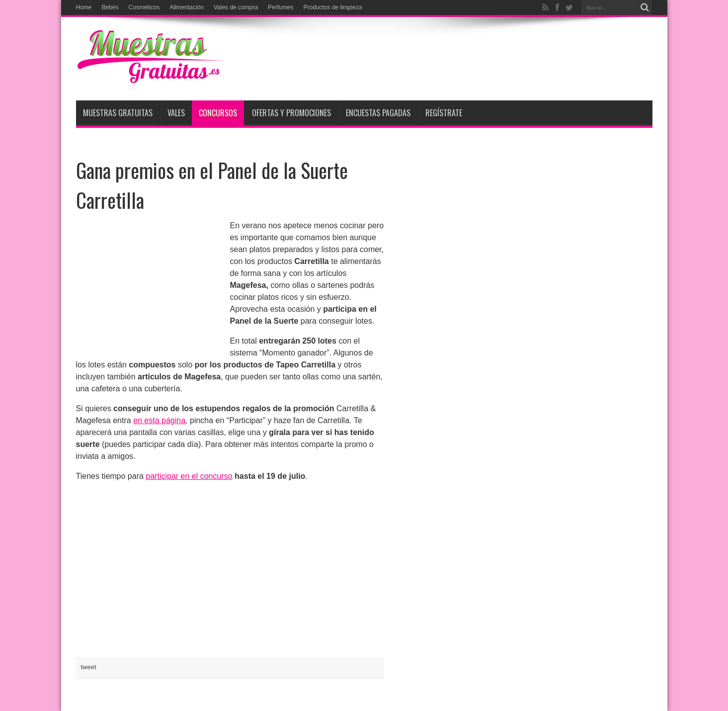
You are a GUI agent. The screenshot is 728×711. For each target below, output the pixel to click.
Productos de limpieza (332, 7)
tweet (89, 667)
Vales (176, 113)
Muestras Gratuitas (118, 113)
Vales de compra (236, 7)
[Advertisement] (472, 56)
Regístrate (444, 113)
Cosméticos (144, 7)
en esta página (159, 420)
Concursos (218, 113)
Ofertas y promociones (291, 113)
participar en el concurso (189, 476)
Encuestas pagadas (378, 113)
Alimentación (187, 7)
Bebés (110, 7)
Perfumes (281, 7)
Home (84, 7)
